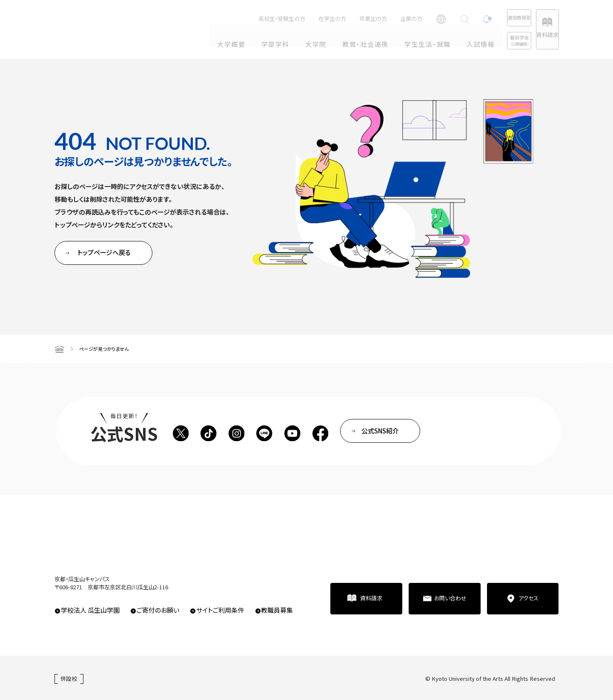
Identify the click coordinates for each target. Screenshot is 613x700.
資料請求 (539, 35)
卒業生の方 (340, 19)
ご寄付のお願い (158, 610)
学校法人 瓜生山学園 (90, 610)
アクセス (528, 598)
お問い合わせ (450, 598)
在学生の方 (299, 19)
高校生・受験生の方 (249, 19)
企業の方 (378, 19)
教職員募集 (277, 610)
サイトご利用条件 (220, 610)
